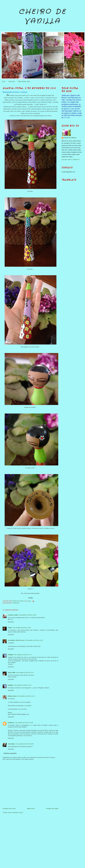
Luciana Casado (13, 615)
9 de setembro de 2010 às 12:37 (23, 685)
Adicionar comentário (10, 753)
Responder (11, 622)
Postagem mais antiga (52, 808)
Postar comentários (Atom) (15, 812)
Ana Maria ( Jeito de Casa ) (16, 640)
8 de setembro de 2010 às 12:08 (27, 615)
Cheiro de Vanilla (43, 17)
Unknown (11, 723)
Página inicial (31, 808)
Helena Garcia (12, 696)
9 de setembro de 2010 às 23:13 (26, 696)
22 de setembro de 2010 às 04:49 (24, 744)
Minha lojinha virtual (24, 81)
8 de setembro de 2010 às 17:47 (23, 655)
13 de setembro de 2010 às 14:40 (24, 723)
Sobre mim (12, 81)
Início (4, 81)
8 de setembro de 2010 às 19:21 (25, 672)
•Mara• (10, 628)
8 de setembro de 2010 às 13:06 (22, 628)
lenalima (10, 655)
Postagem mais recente (9, 808)
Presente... (17, 603)
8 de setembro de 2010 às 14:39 (34, 640)
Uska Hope (11, 744)
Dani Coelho (12, 672)
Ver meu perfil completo (71, 160)
